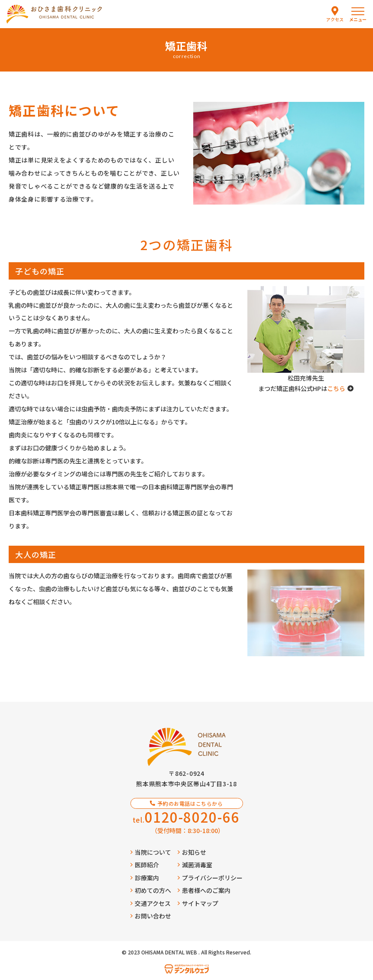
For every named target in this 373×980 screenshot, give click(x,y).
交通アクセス (151, 903)
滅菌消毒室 (195, 865)
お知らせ (192, 852)
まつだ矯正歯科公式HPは (306, 389)
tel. (186, 817)
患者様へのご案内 (204, 890)
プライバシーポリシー (210, 878)
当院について (151, 852)
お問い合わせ (151, 916)
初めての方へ (151, 890)
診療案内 (145, 878)
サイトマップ (198, 903)
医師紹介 (145, 865)
